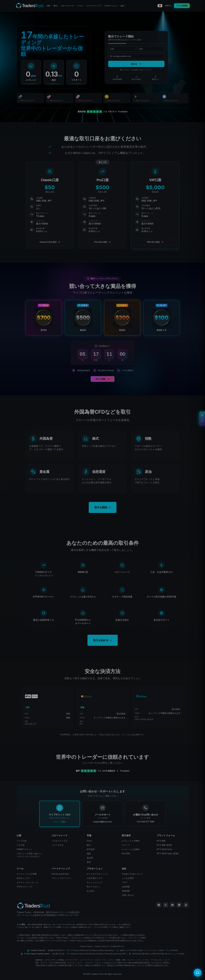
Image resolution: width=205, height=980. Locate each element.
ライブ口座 (22, 841)
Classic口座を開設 (50, 242)
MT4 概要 (161, 841)
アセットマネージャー (62, 878)
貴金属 (90, 858)
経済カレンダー (24, 878)
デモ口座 (21, 845)
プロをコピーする (60, 841)
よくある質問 (128, 878)
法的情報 (126, 887)
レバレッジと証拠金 (131, 849)
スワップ (126, 845)
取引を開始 (103, 507)
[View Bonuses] (202, 418)
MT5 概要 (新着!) (164, 845)
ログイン (149, 70)
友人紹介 (91, 891)
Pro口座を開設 (102, 242)
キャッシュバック (95, 882)
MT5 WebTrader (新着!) (168, 853)
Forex (89, 841)
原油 (89, 862)
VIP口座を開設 (155, 242)
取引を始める (103, 640)
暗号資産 (91, 849)
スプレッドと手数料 (131, 841)
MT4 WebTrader (165, 849)
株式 (89, 845)
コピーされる (58, 845)
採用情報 (126, 891)
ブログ (125, 882)
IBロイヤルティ (94, 887)
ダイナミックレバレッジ (28, 882)
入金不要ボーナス (95, 878)
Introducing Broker (60, 874)
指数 (89, 853)
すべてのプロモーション (98, 874)
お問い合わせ (128, 895)
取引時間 (126, 853)
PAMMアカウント (25, 849)
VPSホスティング (25, 887)
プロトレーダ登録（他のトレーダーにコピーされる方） (30, 855)
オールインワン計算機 (27, 874)
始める (136, 64)
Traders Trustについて (132, 874)
